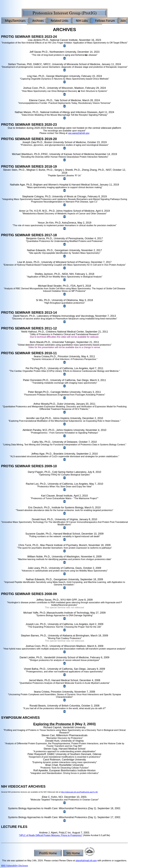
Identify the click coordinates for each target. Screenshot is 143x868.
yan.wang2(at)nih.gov (79, 133)
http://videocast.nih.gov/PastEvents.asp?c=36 (79, 792)
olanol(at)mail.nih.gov (86, 861)
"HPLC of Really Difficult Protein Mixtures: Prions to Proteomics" (51, 835)
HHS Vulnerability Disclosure (15, 866)
